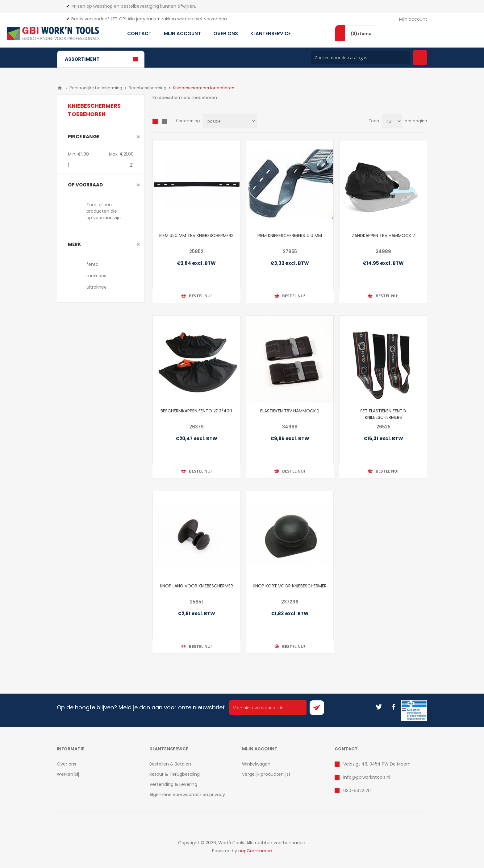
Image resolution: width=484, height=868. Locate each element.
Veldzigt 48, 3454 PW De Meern (377, 764)
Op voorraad (85, 185)
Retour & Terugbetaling (175, 774)
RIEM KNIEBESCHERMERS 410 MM (290, 236)
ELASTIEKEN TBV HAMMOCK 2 (290, 411)
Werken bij (68, 774)
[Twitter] (379, 707)
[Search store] (360, 58)
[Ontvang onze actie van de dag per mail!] (268, 707)
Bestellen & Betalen (170, 764)
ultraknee (97, 287)
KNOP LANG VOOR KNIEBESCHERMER (196, 586)
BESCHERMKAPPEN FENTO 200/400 (196, 411)
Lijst (165, 121)
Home (60, 88)
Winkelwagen (256, 764)
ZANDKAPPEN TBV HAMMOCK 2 (383, 236)
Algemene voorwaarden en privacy (187, 795)
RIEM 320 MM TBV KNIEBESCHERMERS (196, 236)
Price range (84, 137)
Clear (138, 137)
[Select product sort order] (230, 121)
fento (92, 264)
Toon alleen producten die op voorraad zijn (104, 211)
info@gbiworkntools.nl (367, 777)
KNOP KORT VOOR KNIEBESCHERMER (290, 586)
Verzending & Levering (173, 784)
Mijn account (413, 19)
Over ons (67, 764)
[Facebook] (394, 707)
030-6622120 (357, 791)
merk (75, 244)
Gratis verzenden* (90, 19)
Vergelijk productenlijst (266, 774)
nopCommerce (255, 851)
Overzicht (155, 121)
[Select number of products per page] (392, 121)
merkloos (96, 276)
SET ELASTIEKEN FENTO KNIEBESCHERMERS (383, 414)
